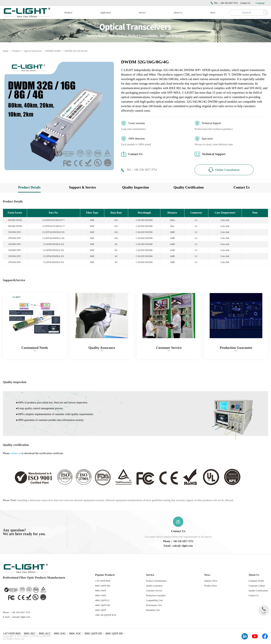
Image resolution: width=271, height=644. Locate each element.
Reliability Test (153, 610)
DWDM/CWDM (53, 51)
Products (68, 13)
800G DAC (60, 634)
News (213, 13)
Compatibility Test (154, 600)
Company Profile (256, 581)
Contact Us (245, 3)
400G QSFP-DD (103, 605)
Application (106, 13)
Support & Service (83, 188)
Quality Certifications (258, 591)
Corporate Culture (257, 586)
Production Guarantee (156, 596)
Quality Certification (189, 188)
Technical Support (210, 154)
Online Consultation (224, 170)
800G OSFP (101, 591)
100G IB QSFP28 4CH (106, 615)
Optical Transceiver (33, 51)
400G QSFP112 (102, 600)
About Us (178, 13)
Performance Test (154, 605)
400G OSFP (101, 596)
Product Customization (156, 581)
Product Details (29, 188)
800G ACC (45, 634)
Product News (211, 586)
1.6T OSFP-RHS (103, 581)
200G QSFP (101, 610)
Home (6, 51)
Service (142, 13)
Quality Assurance (154, 586)
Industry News (211, 581)
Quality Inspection (136, 188)
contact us (15, 453)
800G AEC (30, 634)
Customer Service (154, 591)
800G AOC (75, 634)
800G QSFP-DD (103, 586)
